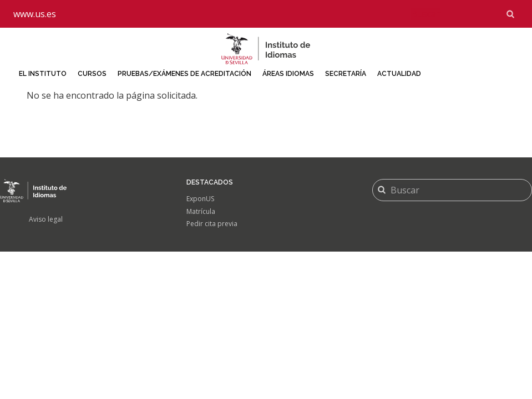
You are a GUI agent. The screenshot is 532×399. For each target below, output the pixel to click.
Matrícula (201, 211)
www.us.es (35, 14)
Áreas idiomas (288, 74)
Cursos (92, 74)
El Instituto (43, 74)
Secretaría (346, 74)
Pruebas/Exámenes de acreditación (184, 74)
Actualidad (399, 74)
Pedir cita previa (212, 224)
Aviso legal (46, 219)
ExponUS (200, 199)
